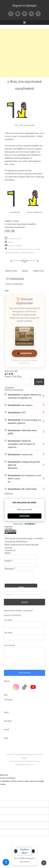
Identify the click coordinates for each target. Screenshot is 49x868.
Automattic (21, 761)
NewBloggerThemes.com (24, 765)
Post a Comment (14, 284)
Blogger (24, 758)
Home (25, 271)
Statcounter (8, 700)
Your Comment (10, 645)
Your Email (8, 633)
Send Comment (25, 673)
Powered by (24, 524)
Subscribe (24, 516)
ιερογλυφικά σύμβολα (27, 253)
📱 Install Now (25, 353)
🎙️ (6, 862)
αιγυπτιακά (12, 249)
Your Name (8, 620)
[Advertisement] (24, 53)
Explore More (24, 851)
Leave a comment (15, 246)
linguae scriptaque (25, 6)
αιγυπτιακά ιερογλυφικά (15, 227)
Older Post (38, 271)
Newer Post (11, 271)
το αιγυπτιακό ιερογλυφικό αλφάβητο (20, 224)
